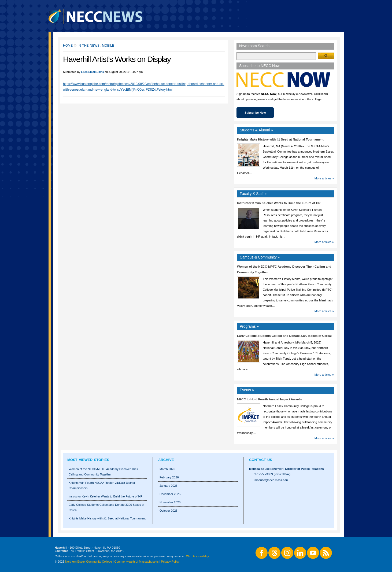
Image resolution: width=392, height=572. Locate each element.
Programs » (249, 326)
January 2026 (169, 486)
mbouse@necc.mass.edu (271, 480)
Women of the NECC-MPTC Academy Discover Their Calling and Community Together (103, 472)
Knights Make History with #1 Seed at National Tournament (280, 139)
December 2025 (170, 494)
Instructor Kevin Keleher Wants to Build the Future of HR (279, 203)
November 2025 (170, 502)
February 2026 (169, 477)
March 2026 (167, 469)
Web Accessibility (197, 556)
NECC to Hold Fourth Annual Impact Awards (269, 399)
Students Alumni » (256, 130)
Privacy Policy (170, 562)
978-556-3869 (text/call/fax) (272, 474)
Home (68, 45)
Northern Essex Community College (89, 562)
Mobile (108, 45)
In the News (89, 45)
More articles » (324, 178)
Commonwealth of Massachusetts (137, 562)
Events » (247, 390)
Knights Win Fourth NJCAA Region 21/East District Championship (102, 485)
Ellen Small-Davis (92, 72)
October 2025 (169, 511)
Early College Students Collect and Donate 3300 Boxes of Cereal (284, 336)
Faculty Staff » (253, 194)
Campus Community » (260, 257)
